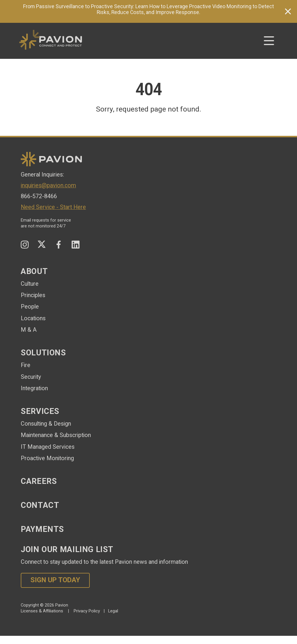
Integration (34, 388)
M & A (29, 330)
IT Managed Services (48, 447)
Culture (30, 284)
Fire (26, 365)
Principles (33, 295)
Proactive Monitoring (47, 458)
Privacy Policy (87, 611)
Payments (42, 529)
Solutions (43, 353)
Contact (40, 505)
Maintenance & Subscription (56, 435)
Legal (113, 611)
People (30, 307)
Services (40, 411)
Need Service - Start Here (53, 207)
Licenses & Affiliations (42, 611)
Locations (33, 318)
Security (31, 377)
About (34, 271)
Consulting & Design (46, 424)
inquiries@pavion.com (48, 185)
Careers (39, 481)
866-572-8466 (39, 196)
